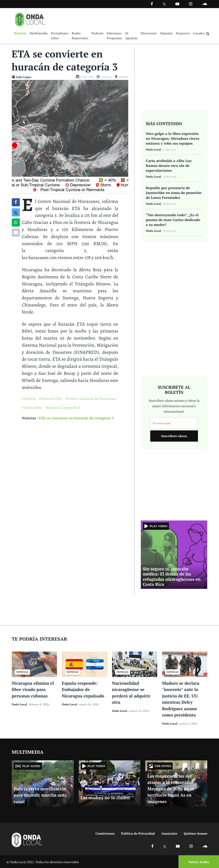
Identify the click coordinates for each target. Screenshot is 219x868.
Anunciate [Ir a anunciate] (169, 833)
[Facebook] (152, 4)
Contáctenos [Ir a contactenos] (105, 833)
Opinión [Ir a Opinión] (166, 33)
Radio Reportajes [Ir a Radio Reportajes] (80, 36)
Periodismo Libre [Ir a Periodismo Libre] (60, 36)
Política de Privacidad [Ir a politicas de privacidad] (138, 833)
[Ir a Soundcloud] (205, 846)
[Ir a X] (165, 846)
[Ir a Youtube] (177, 4)
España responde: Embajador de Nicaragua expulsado (83, 689)
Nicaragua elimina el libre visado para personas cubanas (33, 689)
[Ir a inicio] (30, 19)
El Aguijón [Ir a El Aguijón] (131, 36)
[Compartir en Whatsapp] (16, 223)
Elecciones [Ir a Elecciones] (149, 33)
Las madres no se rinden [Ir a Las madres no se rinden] (105, 798)
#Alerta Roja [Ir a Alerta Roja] (32, 408)
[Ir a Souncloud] (204, 4)
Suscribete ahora (174, 436)
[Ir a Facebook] (152, 846)
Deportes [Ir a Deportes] (183, 33)
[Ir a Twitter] (164, 4)
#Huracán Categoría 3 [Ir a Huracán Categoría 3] (62, 408)
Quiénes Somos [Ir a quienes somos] (195, 833)
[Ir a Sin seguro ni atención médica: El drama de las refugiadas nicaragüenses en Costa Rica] (174, 554)
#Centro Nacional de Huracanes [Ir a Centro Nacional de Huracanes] (91, 399)
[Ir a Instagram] (191, 4)
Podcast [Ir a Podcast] (98, 33)
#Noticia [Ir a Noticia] (29, 399)
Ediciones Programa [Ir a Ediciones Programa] (114, 36)
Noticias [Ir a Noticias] (20, 33)
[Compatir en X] (16, 212)
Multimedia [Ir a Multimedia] (39, 33)
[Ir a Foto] (70, 136)
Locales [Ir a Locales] (199, 33)
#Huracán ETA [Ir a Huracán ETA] (50, 399)
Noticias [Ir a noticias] (29, 418)
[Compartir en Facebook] (16, 202)
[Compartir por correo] (16, 233)
